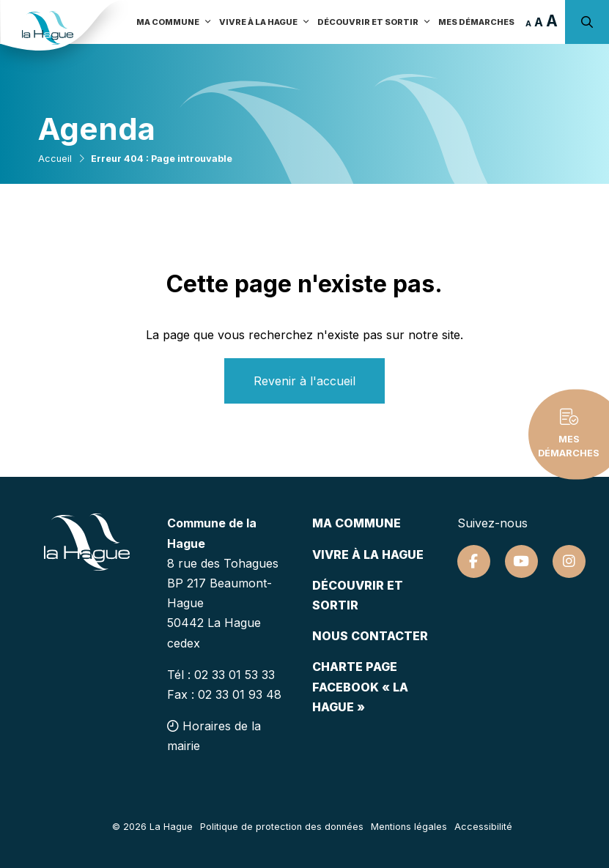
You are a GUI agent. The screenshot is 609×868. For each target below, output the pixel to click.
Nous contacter (370, 636)
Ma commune (357, 523)
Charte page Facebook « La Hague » (360, 686)
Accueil (55, 159)
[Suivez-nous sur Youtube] (521, 561)
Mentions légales (409, 827)
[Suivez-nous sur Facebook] (474, 561)
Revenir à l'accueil (304, 381)
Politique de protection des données (282, 827)
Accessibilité (483, 827)
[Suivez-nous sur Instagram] (569, 561)
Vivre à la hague (368, 554)
